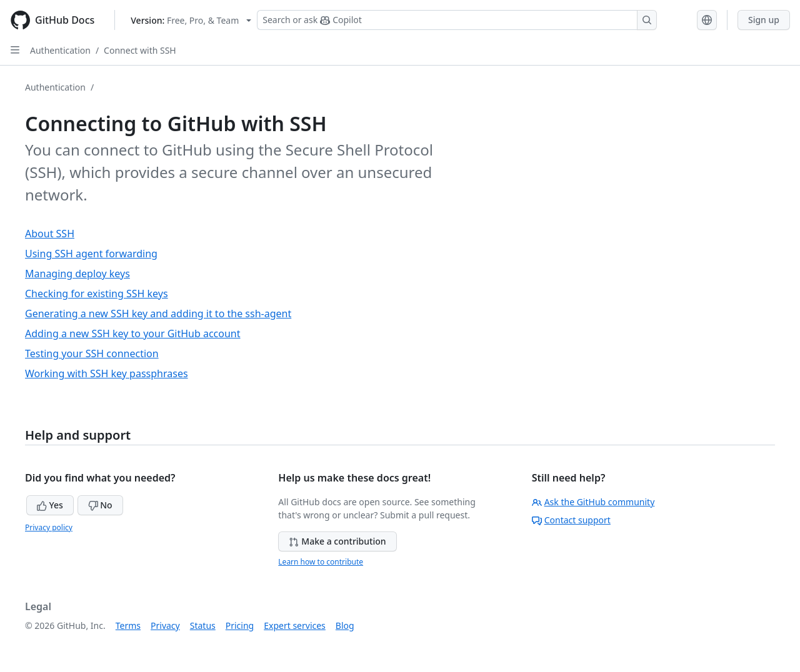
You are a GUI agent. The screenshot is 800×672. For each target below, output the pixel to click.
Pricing (240, 625)
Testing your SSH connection (92, 353)
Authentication (60, 50)
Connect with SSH (140, 50)
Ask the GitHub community (593, 502)
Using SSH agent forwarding (91, 254)
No (100, 505)
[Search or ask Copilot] (457, 20)
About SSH (50, 234)
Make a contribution (337, 541)
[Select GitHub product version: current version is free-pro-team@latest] (191, 20)
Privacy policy (49, 527)
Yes (50, 505)
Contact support (571, 520)
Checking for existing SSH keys (97, 294)
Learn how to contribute (321, 562)
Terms (128, 625)
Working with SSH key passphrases (107, 373)
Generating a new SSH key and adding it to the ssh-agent (158, 314)
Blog (345, 625)
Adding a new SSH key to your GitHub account (133, 334)
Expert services (295, 625)
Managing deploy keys (77, 274)
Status (203, 625)
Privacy (165, 625)
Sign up (764, 20)
